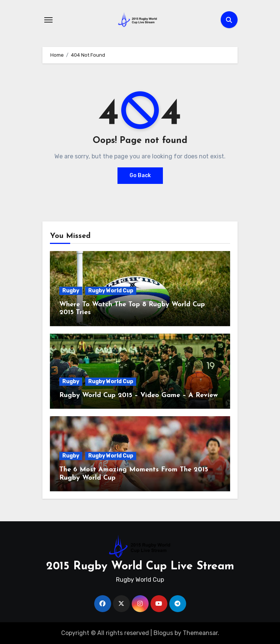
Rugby (71, 291)
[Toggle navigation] (48, 20)
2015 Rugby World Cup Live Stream (140, 567)
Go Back (140, 175)
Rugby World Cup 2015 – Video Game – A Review (138, 395)
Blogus (163, 633)
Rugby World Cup (111, 291)
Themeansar (200, 633)
